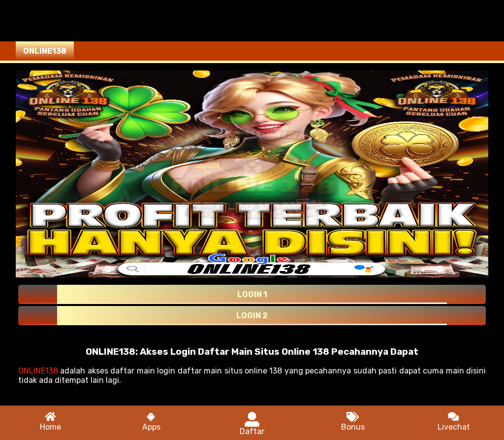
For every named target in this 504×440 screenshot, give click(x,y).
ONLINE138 (38, 371)
